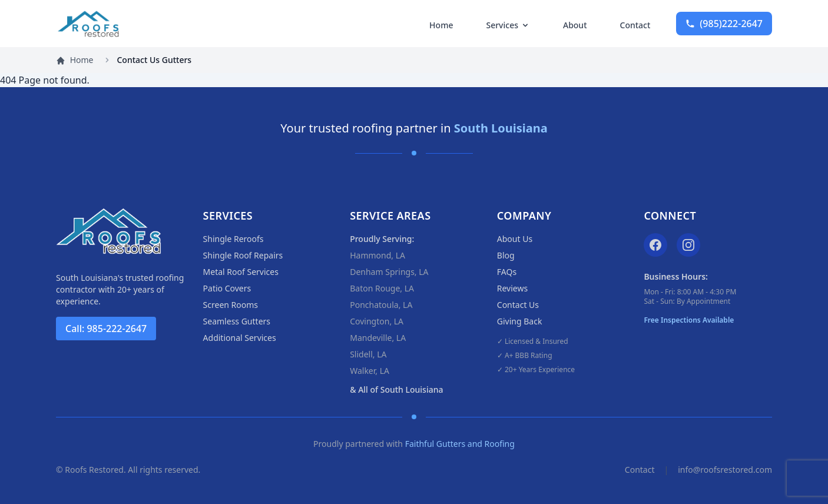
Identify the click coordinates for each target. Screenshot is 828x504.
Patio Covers (227, 288)
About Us (515, 239)
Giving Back (520, 321)
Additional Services (240, 338)
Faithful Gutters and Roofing (460, 444)
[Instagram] (688, 245)
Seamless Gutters (237, 321)
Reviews (512, 288)
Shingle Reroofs (234, 239)
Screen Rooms (231, 305)
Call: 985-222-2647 (106, 329)
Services (508, 25)
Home (441, 25)
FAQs (507, 272)
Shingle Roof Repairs (243, 255)
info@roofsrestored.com (725, 470)
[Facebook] (655, 245)
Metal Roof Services (241, 272)
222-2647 (724, 24)
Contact (635, 25)
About (575, 25)
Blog (506, 255)
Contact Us (518, 305)
